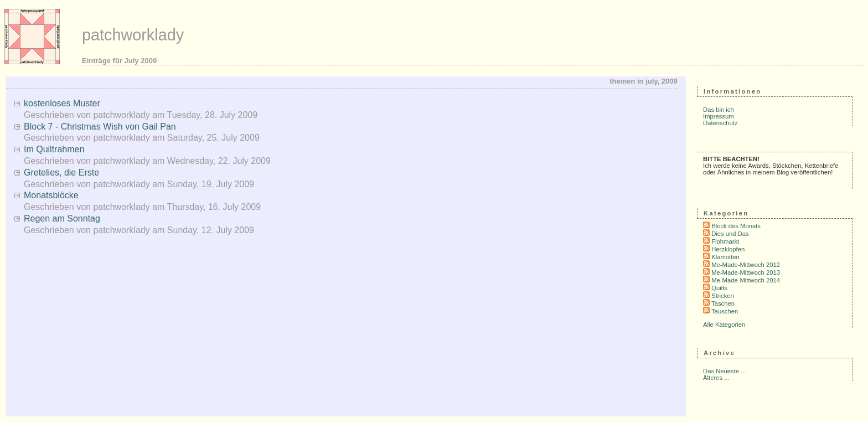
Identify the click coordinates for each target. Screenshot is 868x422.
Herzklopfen (728, 249)
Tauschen (725, 311)
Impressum (719, 116)
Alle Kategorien (724, 325)
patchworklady (133, 35)
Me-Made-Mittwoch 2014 (746, 280)
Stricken (723, 296)
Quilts (719, 288)
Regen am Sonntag (62, 218)
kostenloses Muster (62, 103)
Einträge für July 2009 (119, 61)
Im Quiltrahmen (54, 149)
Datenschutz (720, 123)
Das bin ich (719, 110)
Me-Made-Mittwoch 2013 (746, 272)
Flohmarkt (725, 241)
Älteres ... (716, 378)
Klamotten (725, 257)
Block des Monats (736, 226)
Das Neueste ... (725, 371)
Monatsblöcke (51, 195)
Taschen (723, 303)
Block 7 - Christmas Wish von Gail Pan (100, 127)
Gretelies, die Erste (61, 173)
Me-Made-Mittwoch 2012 (746, 265)
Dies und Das (730, 234)
